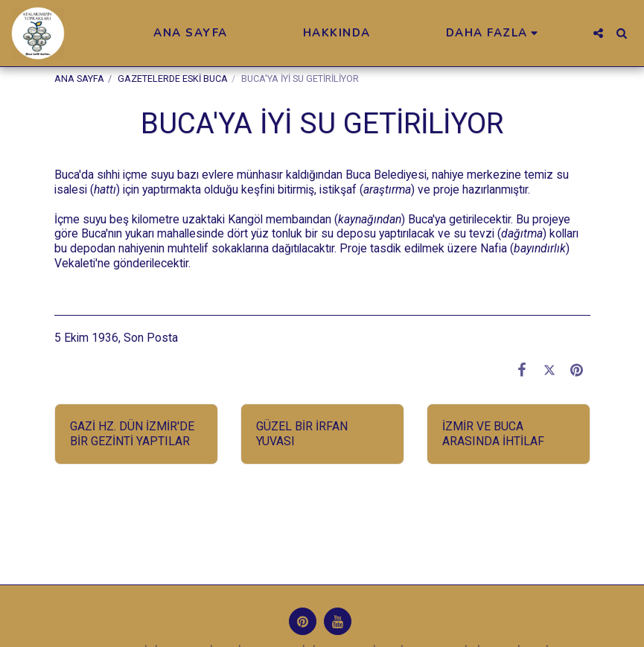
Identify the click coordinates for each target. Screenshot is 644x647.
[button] (598, 33)
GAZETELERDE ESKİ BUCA (173, 79)
